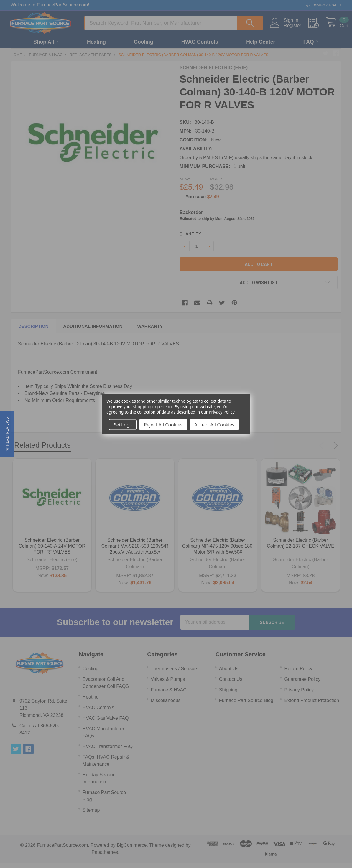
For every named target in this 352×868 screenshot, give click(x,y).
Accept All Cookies (214, 424)
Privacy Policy (222, 412)
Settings (123, 424)
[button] (7, 434)
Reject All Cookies (163, 424)
